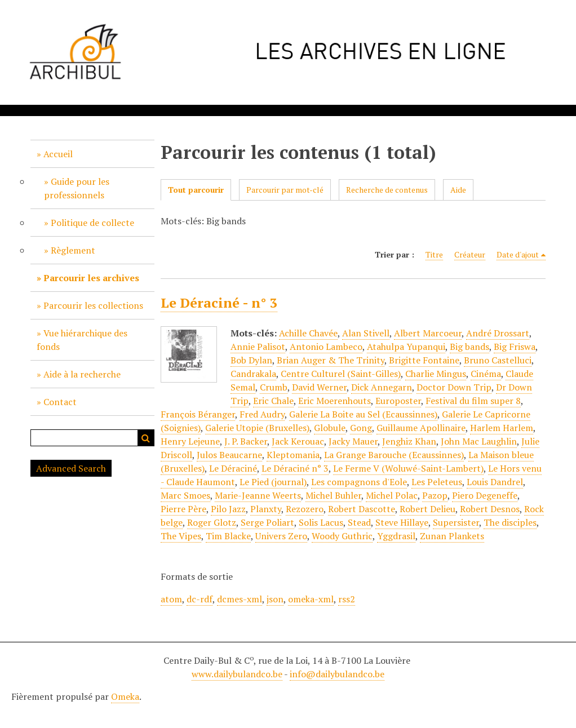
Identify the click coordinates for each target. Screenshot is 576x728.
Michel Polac (392, 495)
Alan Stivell (366, 333)
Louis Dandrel (495, 482)
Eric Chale (273, 401)
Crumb (274, 387)
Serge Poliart (267, 522)
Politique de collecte (92, 223)
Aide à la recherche (82, 374)
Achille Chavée (308, 333)
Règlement (73, 250)
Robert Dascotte (362, 509)
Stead (359, 522)
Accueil (58, 154)
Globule (330, 428)
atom (171, 599)
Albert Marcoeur (428, 333)
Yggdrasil (396, 536)
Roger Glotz (212, 522)
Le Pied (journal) (273, 482)
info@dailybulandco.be (337, 674)
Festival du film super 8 (473, 401)
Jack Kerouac (298, 441)
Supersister (456, 522)
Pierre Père (183, 509)
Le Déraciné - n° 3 (219, 303)
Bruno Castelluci (498, 360)
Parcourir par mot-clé (285, 190)
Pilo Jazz (228, 509)
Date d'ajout (518, 254)
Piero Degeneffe (485, 495)
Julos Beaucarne (229, 455)
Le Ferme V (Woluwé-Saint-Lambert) (408, 468)
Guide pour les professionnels (77, 188)
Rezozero (305, 509)
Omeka (125, 696)
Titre (434, 254)
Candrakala (253, 374)
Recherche (146, 438)
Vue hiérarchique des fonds (82, 340)
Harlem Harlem (502, 428)
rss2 (347, 599)
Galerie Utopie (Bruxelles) (257, 428)
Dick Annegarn (382, 387)
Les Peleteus (437, 482)
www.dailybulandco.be (237, 674)
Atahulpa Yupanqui (406, 347)
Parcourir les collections (93, 305)
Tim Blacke (228, 536)
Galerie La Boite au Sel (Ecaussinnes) (363, 414)
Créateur (470, 254)
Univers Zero (281, 536)
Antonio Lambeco (326, 347)
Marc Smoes (185, 495)
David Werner (319, 387)
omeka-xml (311, 599)
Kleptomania (293, 455)
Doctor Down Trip (454, 387)
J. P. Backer (246, 441)
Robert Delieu (427, 509)
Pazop (435, 495)
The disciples (510, 522)
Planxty (266, 509)
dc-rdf (200, 599)
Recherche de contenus (387, 190)
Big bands (469, 347)
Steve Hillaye (402, 522)
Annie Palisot (258, 347)
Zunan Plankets (452, 536)
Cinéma (486, 374)
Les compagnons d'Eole (359, 482)
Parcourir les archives (91, 278)
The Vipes (181, 536)
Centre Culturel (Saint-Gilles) (341, 374)
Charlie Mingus (436, 374)
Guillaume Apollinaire (421, 428)
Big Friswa (515, 347)
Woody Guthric (342, 536)
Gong (361, 428)
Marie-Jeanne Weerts (258, 495)
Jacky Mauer (353, 441)
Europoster (398, 401)
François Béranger (198, 414)
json (275, 599)
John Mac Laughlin (479, 441)
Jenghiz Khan (409, 441)
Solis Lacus (321, 522)
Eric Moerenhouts (334, 401)
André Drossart (498, 333)
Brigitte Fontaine (424, 360)
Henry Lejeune (190, 441)
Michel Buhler (333, 495)
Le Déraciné (233, 468)
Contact (60, 402)
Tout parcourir (196, 190)
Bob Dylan (251, 360)
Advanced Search (71, 468)
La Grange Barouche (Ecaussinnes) (394, 455)
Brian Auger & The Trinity (331, 360)
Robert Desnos (490, 509)
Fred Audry (262, 414)
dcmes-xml (240, 599)
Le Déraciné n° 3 (295, 468)
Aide (458, 190)
